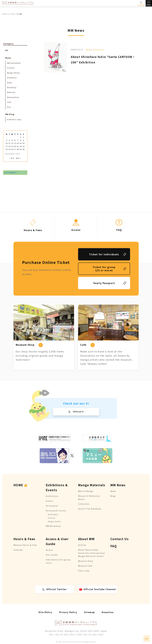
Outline (82, 545)
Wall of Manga (86, 491)
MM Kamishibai (14, 63)
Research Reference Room (89, 498)
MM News (118, 485)
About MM (86, 539)
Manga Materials (92, 485)
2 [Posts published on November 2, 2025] (24, 137)
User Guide (52, 555)
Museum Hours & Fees (25, 545)
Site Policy (45, 612)
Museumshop (13, 97)
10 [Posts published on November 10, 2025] (7, 143)
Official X (78, 412)
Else (9, 107)
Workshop (12, 87)
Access (49, 550)
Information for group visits (58, 561)
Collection (84, 504)
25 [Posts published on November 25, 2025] (9, 149)
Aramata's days (14, 119)
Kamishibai (53, 514)
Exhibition (98, 50)
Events (50, 501)
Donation (108, 612)
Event (10, 83)
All (7, 50)
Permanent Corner (56, 511)
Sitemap (89, 612)
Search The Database (90, 509)
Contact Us (120, 539)
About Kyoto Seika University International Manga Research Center (91, 553)
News (89, 50)
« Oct (12, 158)
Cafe (9, 102)
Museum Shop (86, 561)
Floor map (84, 571)
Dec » (19, 158)
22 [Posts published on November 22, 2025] (21, 146)
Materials (11, 92)
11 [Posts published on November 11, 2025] (9, 143)
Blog (113, 496)
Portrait (11, 68)
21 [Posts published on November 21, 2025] (18, 146)
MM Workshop (53, 526)
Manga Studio (14, 73)
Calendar (18, 550)
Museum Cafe (85, 566)
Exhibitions (52, 496)
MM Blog (10, 114)
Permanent (52, 506)
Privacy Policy (68, 612)
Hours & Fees (24, 539)
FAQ (114, 546)
